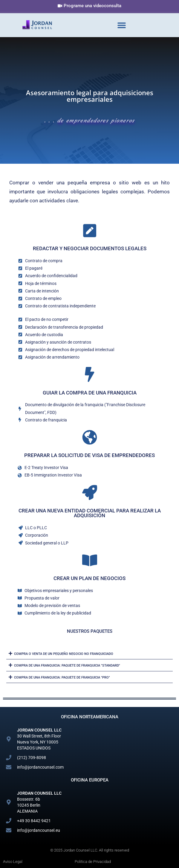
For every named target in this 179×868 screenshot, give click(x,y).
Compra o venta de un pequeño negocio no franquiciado (64, 654)
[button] (121, 25)
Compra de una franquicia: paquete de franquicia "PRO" (62, 677)
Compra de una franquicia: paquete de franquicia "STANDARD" (67, 666)
